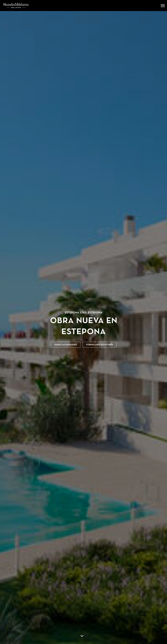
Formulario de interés (100, 345)
